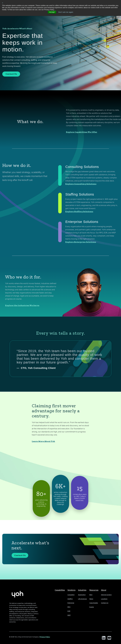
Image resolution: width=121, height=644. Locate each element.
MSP (69, 615)
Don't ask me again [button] (66, 12)
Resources (94, 590)
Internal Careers (106, 595)
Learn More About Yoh (43, 452)
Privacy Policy (45, 637)
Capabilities (60, 590)
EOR (69, 611)
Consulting (71, 595)
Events (92, 607)
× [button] (3, 3)
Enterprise (71, 603)
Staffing (70, 599)
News (91, 599)
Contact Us (11, 74)
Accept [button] (52, 12)
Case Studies (94, 603)
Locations (104, 599)
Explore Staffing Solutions (79, 238)
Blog (91, 595)
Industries (82, 590)
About (104, 590)
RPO (69, 607)
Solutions (71, 590)
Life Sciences (82, 599)
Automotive (82, 595)
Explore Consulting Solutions (81, 211)
